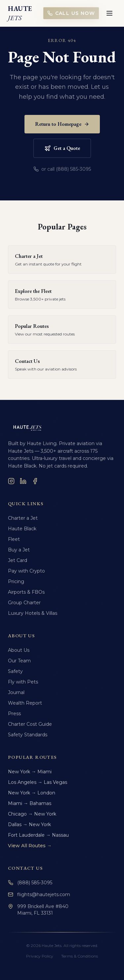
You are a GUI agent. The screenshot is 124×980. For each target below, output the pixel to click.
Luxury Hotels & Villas (33, 613)
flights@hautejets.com (39, 894)
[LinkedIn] (23, 481)
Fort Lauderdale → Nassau (38, 835)
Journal (16, 692)
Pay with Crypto (26, 571)
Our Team (19, 661)
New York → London (32, 793)
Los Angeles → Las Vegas (38, 782)
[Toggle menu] (109, 13)
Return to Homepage (62, 124)
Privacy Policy (40, 956)
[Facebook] (35, 481)
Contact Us (25, 868)
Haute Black (22, 529)
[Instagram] (11, 481)
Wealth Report (25, 703)
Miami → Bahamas (30, 803)
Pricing (16, 581)
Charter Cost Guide (30, 724)
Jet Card (18, 560)
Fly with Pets (23, 682)
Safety (15, 671)
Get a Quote (62, 148)
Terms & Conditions (80, 956)
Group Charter (24, 603)
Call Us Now (71, 13)
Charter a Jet (23, 518)
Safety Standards (28, 735)
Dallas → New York (29, 824)
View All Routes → (30, 846)
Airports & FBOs (26, 592)
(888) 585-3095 (30, 883)
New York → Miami (30, 772)
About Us (19, 650)
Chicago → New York (32, 814)
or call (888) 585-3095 (62, 169)
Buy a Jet (19, 550)
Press (14, 714)
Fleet (14, 539)
